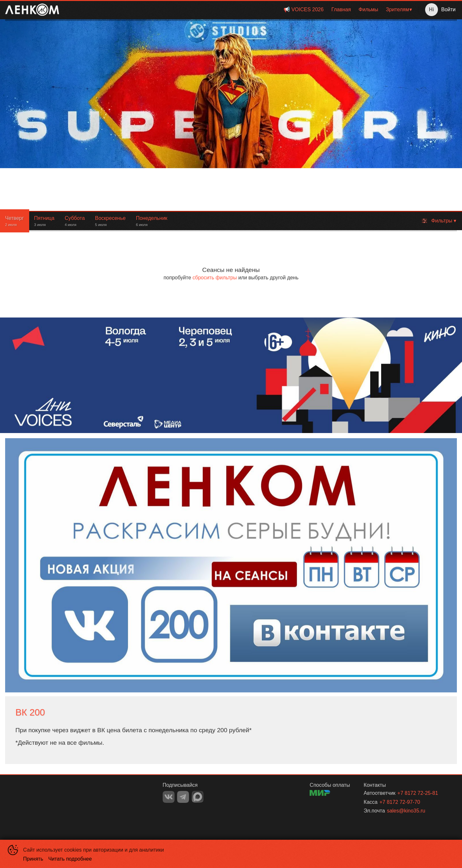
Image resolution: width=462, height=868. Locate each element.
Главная (341, 9)
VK (169, 797)
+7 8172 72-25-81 (418, 793)
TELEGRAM (183, 797)
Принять (33, 859)
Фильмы (368, 9)
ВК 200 (30, 712)
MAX (198, 797)
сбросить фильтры (215, 278)
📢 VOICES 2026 (304, 9)
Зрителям (398, 9)
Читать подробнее (70, 859)
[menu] (240, 10)
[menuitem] (304, 10)
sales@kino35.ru (406, 811)
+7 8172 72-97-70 (400, 802)
